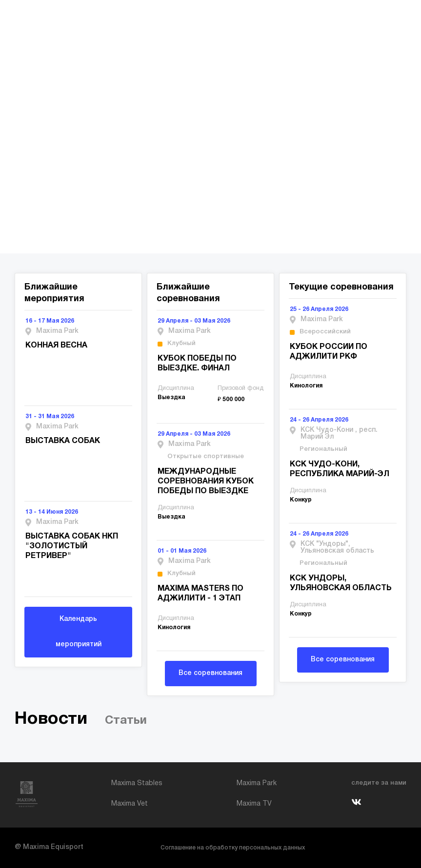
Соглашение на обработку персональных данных (233, 848)
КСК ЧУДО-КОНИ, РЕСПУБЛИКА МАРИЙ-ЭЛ (340, 469)
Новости (51, 719)
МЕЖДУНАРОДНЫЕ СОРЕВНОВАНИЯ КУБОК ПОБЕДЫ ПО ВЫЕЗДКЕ (206, 482)
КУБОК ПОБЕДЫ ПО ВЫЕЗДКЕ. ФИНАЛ (197, 364)
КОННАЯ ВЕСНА (56, 346)
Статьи (126, 721)
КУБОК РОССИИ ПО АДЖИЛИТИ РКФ (329, 352)
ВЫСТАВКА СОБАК (63, 441)
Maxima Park (257, 783)
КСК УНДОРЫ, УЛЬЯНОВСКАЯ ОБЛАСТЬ (341, 583)
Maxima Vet (130, 804)
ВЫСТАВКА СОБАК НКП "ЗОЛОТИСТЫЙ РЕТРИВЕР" (72, 546)
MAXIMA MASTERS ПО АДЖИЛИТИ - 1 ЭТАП (200, 594)
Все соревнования (210, 673)
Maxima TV (254, 804)
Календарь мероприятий (79, 632)
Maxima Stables (137, 783)
